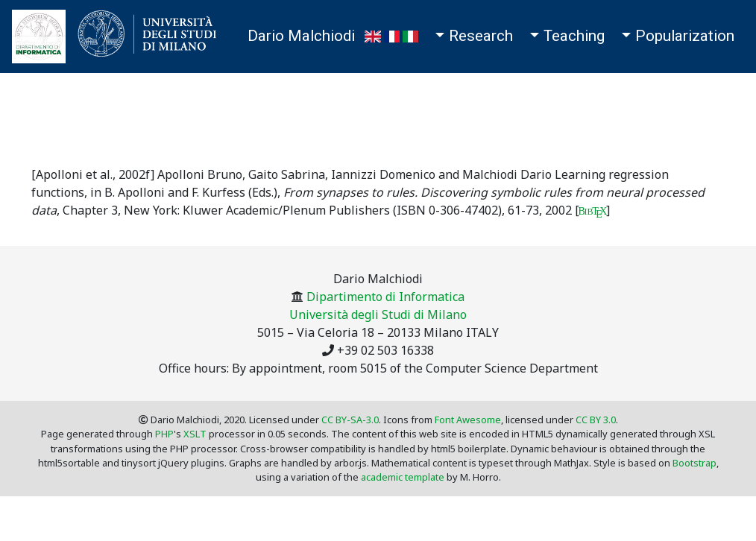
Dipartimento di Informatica (385, 297)
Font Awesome (468, 420)
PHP (164, 434)
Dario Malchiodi (301, 36)
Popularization (685, 36)
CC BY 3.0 (596, 420)
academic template (403, 477)
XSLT (195, 434)
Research (481, 36)
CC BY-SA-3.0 (350, 420)
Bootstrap (694, 463)
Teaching (574, 36)
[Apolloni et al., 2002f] (93, 174)
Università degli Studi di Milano (378, 314)
